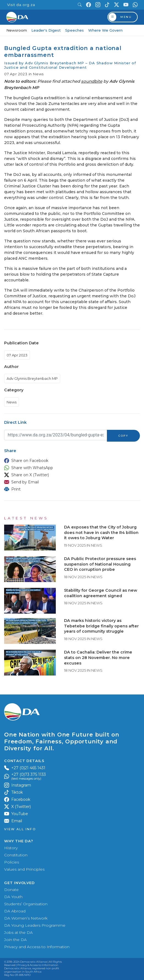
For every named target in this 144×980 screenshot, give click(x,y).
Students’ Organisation (26, 904)
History (11, 848)
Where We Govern (105, 30)
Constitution (16, 855)
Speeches (74, 30)
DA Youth (13, 897)
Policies (12, 862)
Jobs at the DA (18, 932)
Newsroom (17, 30)
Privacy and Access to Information (37, 947)
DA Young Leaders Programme (35, 925)
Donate (11, 890)
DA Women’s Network (26, 918)
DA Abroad (15, 911)
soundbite (92, 81)
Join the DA (15, 940)
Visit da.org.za (21, 5)
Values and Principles (24, 869)
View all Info (20, 829)
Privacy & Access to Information (38, 965)
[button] (71, 461)
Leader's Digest (46, 30)
